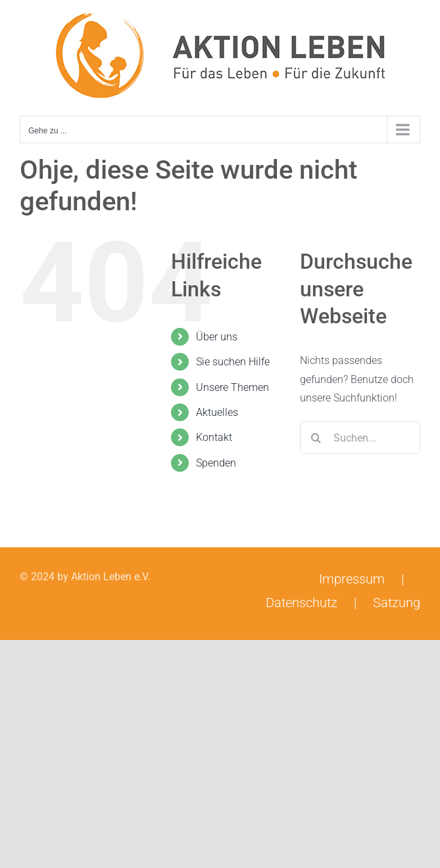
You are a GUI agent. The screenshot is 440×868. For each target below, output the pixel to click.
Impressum (352, 579)
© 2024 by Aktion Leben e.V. (85, 577)
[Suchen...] (360, 438)
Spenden (216, 463)
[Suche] (316, 438)
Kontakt (214, 437)
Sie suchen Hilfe (233, 362)
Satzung (397, 603)
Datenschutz (302, 603)
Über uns (217, 337)
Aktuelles (217, 412)
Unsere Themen (232, 387)
